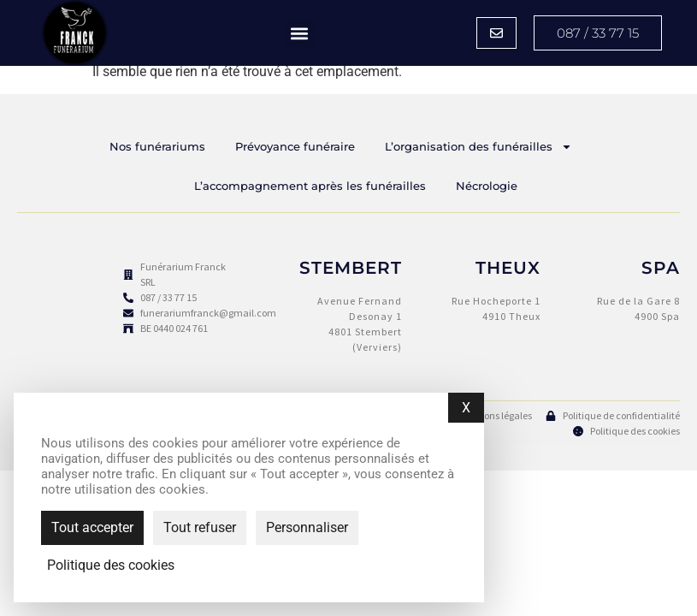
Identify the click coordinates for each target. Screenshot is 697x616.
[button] (300, 33)
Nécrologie (487, 186)
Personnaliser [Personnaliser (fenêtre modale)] (307, 527)
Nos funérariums (157, 146)
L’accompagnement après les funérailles (310, 186)
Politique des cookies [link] (111, 566)
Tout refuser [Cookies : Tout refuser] (200, 527)
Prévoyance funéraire (295, 146)
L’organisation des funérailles (478, 147)
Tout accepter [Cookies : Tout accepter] (92, 527)
